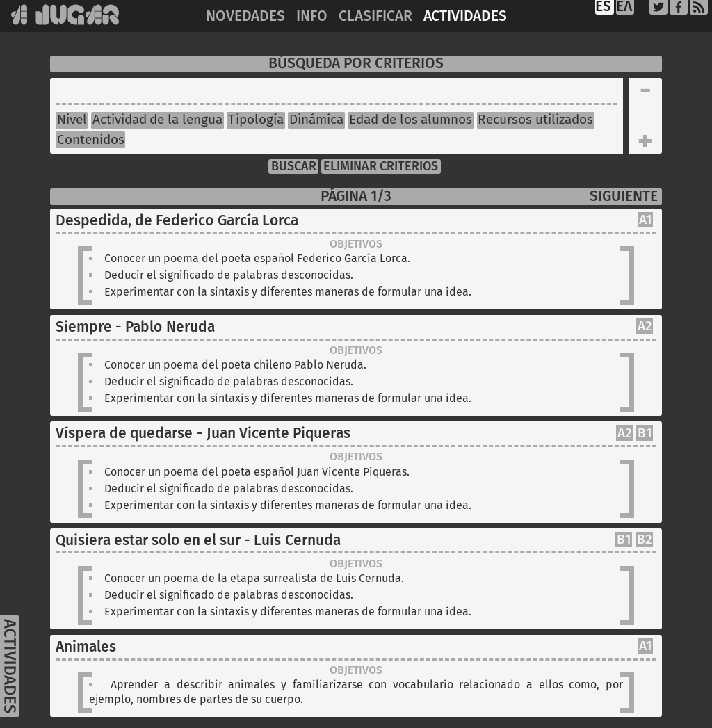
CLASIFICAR (375, 16)
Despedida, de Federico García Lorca (177, 221)
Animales (86, 647)
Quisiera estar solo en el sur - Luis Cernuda (198, 541)
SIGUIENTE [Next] (624, 196)
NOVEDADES (245, 16)
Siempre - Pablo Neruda (135, 327)
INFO (312, 16)
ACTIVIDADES (465, 16)
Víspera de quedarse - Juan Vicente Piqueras (203, 434)
